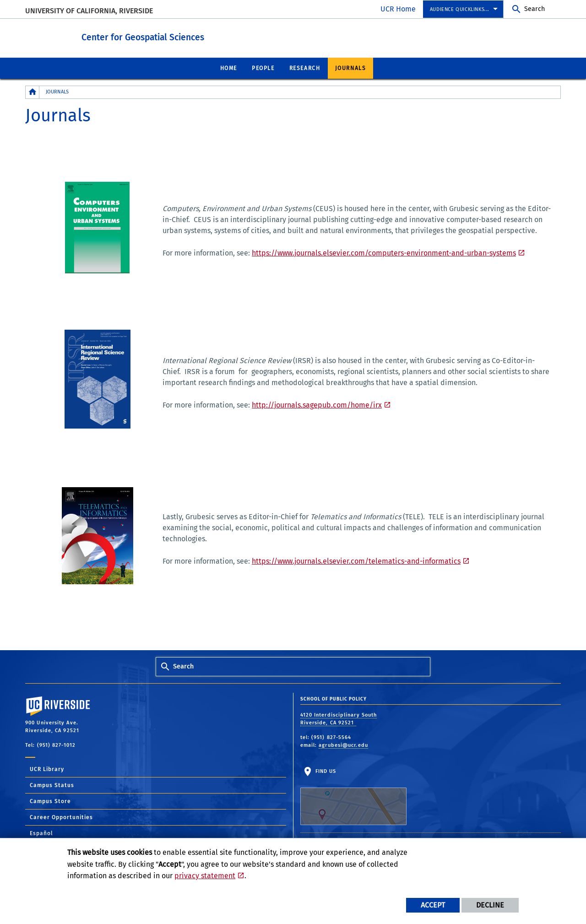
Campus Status (52, 785)
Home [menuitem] (229, 68)
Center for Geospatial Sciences (176, 36)
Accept (433, 905)
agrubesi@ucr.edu (343, 745)
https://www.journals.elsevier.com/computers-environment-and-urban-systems (384, 253)
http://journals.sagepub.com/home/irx (317, 405)
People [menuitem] (263, 68)
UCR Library (47, 769)
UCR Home (398, 9)
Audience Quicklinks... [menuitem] (460, 9)
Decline (490, 905)
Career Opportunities (61, 817)
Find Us (353, 796)
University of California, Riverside (89, 11)
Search (534, 9)
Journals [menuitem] (351, 68)
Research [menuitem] (305, 68)
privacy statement (205, 876)
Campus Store (50, 801)
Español (41, 833)
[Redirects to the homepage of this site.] (33, 92)
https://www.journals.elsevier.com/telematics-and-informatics (356, 561)
